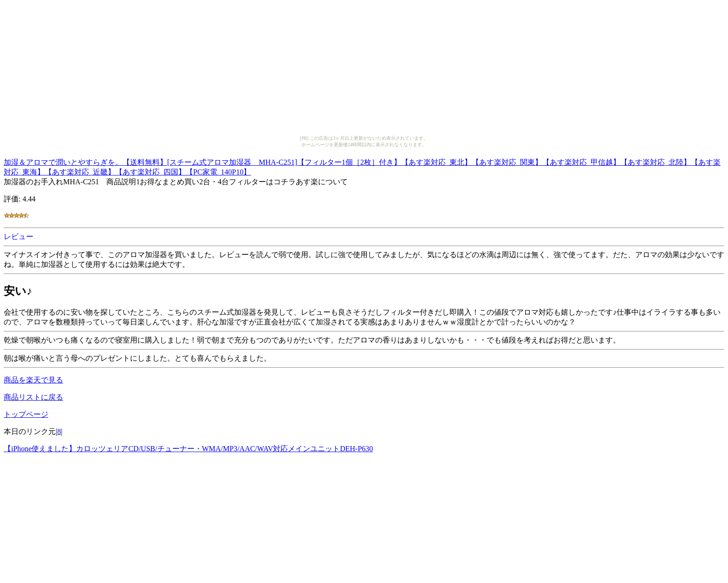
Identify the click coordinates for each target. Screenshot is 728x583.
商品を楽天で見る (33, 380)
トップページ (26, 414)
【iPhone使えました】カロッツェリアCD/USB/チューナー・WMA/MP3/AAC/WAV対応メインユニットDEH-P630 (188, 449)
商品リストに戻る (33, 397)
